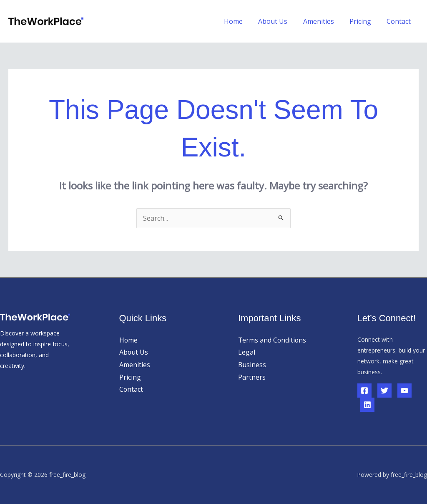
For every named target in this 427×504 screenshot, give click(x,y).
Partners (252, 377)
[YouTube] (404, 391)
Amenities (324, 21)
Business (252, 365)
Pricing (364, 21)
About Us (281, 21)
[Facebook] (364, 391)
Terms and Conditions (273, 340)
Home (243, 21)
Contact (400, 21)
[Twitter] (384, 391)
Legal (247, 352)
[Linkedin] (367, 405)
